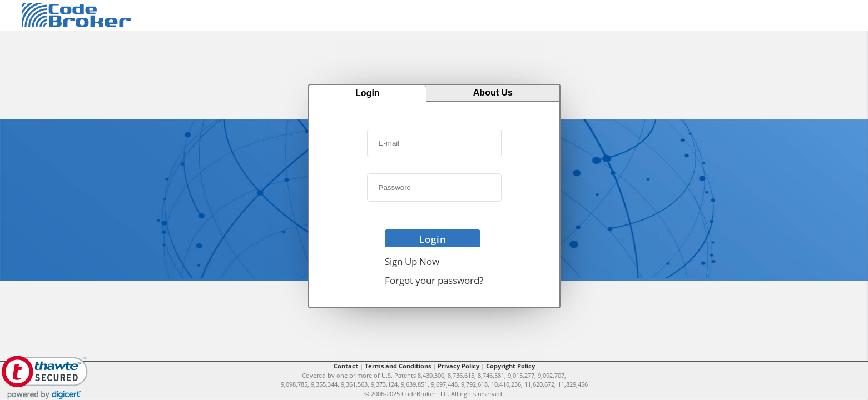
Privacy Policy (458, 366)
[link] (45, 377)
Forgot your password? (434, 280)
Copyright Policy (510, 366)
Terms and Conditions (398, 366)
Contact (346, 366)
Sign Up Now (412, 261)
